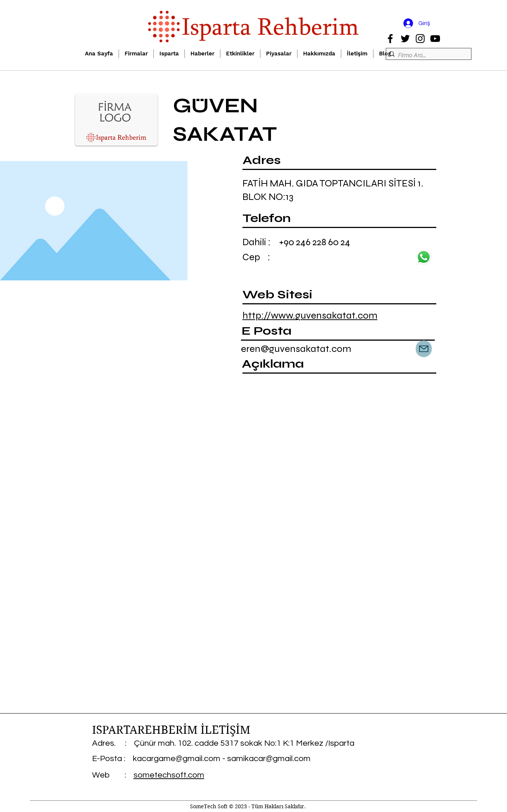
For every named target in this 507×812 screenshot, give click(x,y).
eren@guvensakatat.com (296, 349)
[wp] (424, 257)
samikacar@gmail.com (269, 759)
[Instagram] (420, 39)
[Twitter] (405, 39)
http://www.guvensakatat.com (310, 315)
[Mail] (424, 349)
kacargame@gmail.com (177, 759)
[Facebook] (390, 39)
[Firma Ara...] (427, 55)
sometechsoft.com (169, 775)
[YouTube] (435, 39)
